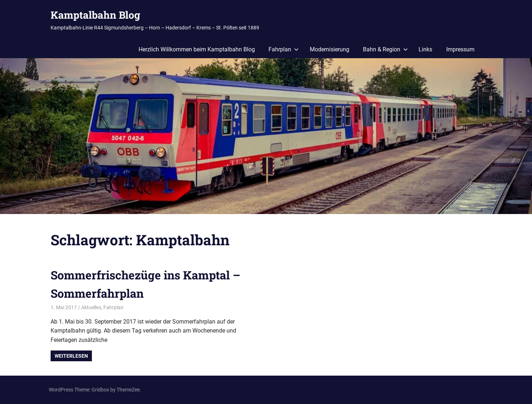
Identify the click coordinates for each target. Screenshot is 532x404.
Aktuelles (91, 307)
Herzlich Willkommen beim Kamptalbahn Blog (197, 49)
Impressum (460, 49)
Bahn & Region (385, 49)
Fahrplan (284, 49)
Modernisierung (330, 49)
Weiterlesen (71, 356)
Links (425, 49)
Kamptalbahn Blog (95, 15)
